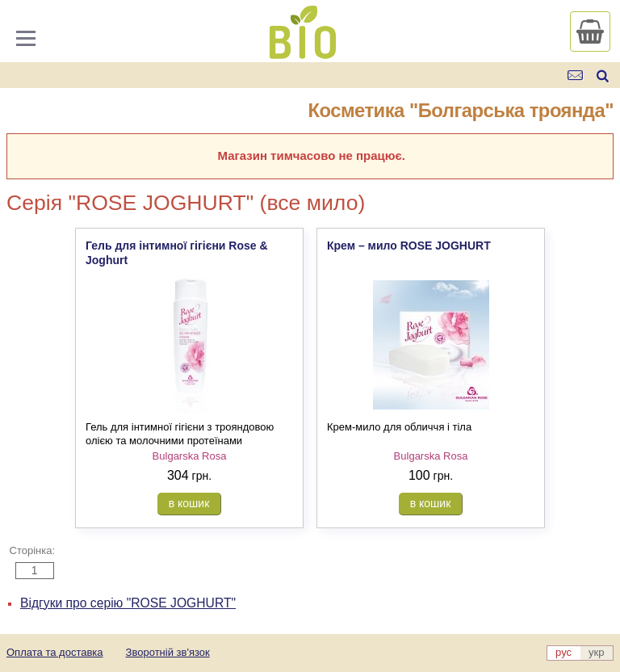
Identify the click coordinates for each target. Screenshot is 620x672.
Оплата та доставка (55, 652)
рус (563, 652)
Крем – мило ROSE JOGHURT (409, 246)
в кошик (189, 503)
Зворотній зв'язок (168, 652)
